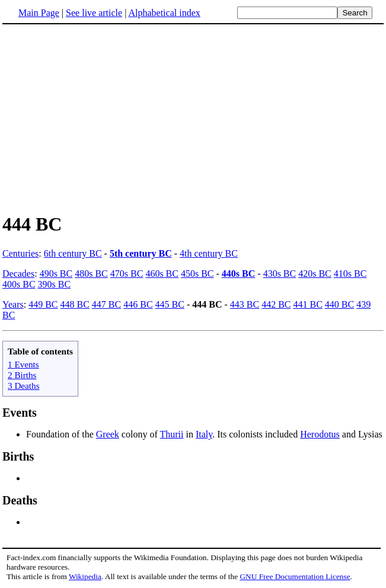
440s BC (238, 274)
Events (20, 413)
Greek (108, 434)
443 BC (245, 304)
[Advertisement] (193, 118)
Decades (18, 274)
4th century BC (209, 253)
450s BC (197, 274)
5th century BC (141, 253)
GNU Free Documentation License (295, 576)
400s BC (19, 284)
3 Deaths (24, 386)
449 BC (43, 304)
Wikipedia (85, 576)
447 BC (106, 304)
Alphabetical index (164, 13)
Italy (204, 434)
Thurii (171, 434)
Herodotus (320, 434)
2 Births (22, 375)
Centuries (20, 253)
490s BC (56, 274)
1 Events (23, 364)
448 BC (75, 304)
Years (13, 304)
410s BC (350, 274)
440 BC (339, 304)
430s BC (280, 274)
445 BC (170, 304)
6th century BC (73, 253)
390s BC (55, 284)
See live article (94, 13)
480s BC (91, 274)
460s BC (162, 274)
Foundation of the (61, 434)
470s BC (127, 274)
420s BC (315, 274)
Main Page (39, 13)
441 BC (307, 304)
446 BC (138, 304)
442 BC (276, 304)
